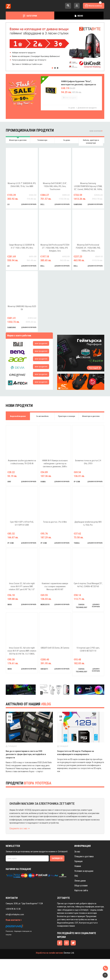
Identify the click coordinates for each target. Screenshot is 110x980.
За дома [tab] (67, 140)
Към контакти (14, 941)
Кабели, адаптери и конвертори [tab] (91, 142)
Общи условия (81, 907)
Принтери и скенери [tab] (67, 416)
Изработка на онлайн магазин (49, 974)
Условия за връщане (84, 892)
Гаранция (78, 882)
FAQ (76, 897)
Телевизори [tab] (42, 140)
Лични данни (80, 902)
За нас (77, 873)
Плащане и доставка (84, 877)
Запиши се (57, 879)
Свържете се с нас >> (20, 849)
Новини (78, 887)
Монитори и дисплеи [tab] (18, 140)
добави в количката (29, 204)
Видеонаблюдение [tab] (18, 416)
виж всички (96, 131)
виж (41, 343)
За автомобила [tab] (42, 416)
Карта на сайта (81, 911)
